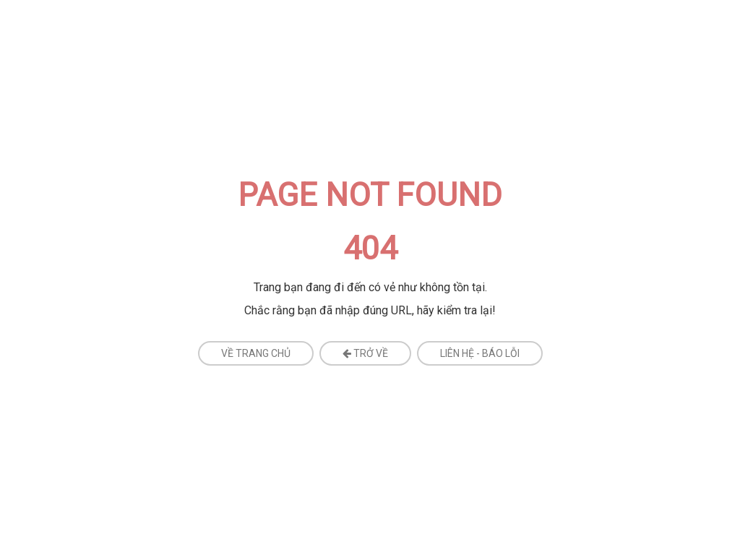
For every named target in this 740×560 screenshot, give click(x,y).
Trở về (365, 353)
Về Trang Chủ (256, 353)
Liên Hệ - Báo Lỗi (480, 353)
